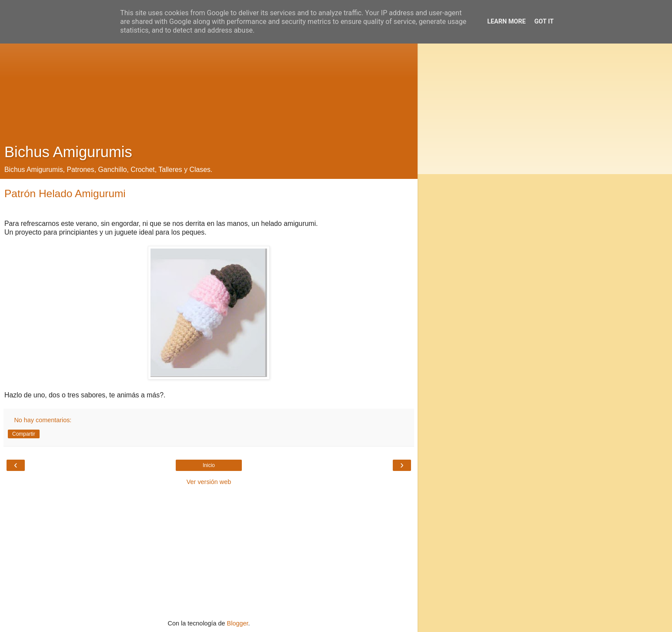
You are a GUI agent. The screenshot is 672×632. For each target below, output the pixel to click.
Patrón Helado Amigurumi (65, 193)
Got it (544, 22)
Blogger (238, 623)
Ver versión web (209, 482)
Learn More (506, 22)
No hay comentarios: (43, 420)
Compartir (24, 434)
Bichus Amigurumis (68, 152)
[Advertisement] (209, 74)
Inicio (209, 465)
